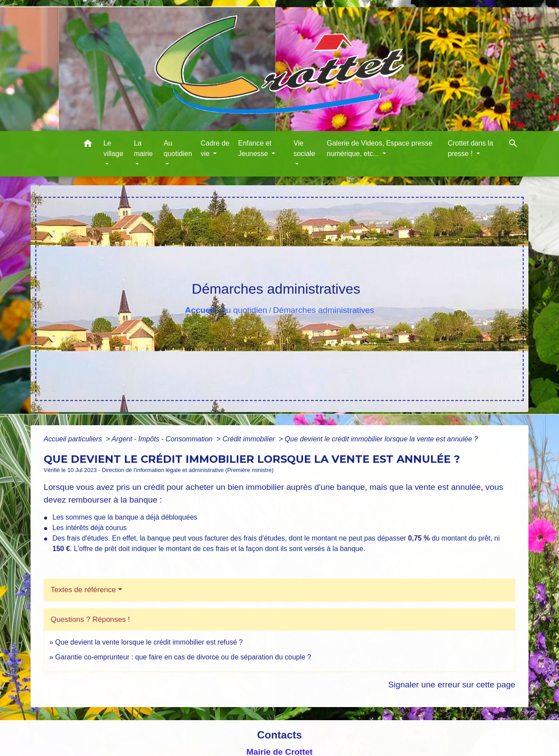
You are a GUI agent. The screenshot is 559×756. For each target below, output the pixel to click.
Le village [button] (113, 148)
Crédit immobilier (249, 439)
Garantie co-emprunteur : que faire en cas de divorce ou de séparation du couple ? (183, 657)
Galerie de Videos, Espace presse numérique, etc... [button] (380, 148)
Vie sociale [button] (304, 148)
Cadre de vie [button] (215, 148)
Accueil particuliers (74, 439)
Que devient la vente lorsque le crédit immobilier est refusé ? (149, 642)
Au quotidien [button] (178, 148)
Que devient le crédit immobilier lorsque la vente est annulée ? (381, 439)
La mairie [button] (143, 148)
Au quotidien (244, 310)
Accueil (200, 310)
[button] (88, 145)
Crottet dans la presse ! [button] (470, 148)
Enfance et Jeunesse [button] (255, 148)
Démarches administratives (323, 310)
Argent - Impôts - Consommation (163, 439)
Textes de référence (83, 590)
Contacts (280, 735)
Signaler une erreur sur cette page (452, 685)
